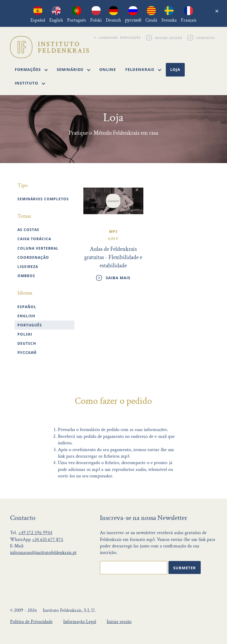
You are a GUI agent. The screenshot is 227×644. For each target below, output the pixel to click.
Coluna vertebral (38, 248)
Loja (175, 69)
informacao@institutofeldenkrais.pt (43, 553)
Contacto (206, 38)
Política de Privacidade (31, 622)
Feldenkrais (143, 69)
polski (25, 334)
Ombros (26, 276)
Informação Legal (80, 622)
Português (30, 325)
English (26, 316)
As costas (28, 230)
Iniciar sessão (169, 38)
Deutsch (27, 343)
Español (27, 307)
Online (108, 69)
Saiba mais (118, 278)
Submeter (185, 568)
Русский (27, 353)
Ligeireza (28, 267)
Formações (31, 69)
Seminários (74, 69)
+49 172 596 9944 (35, 533)
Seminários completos (43, 199)
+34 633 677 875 (48, 540)
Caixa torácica (34, 239)
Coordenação (33, 257)
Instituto (30, 83)
